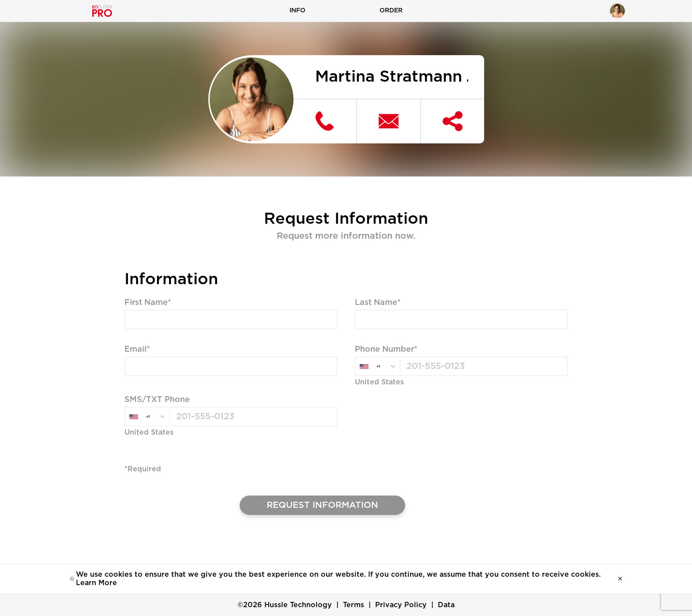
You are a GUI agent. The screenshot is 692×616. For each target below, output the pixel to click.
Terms (354, 605)
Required (141, 336)
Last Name (376, 303)
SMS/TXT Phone (157, 400)
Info (297, 11)
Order (391, 11)
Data (446, 605)
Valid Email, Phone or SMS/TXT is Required (202, 383)
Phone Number (384, 350)
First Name (146, 303)
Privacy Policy (401, 605)
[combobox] (377, 367)
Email (135, 350)
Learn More (96, 583)
